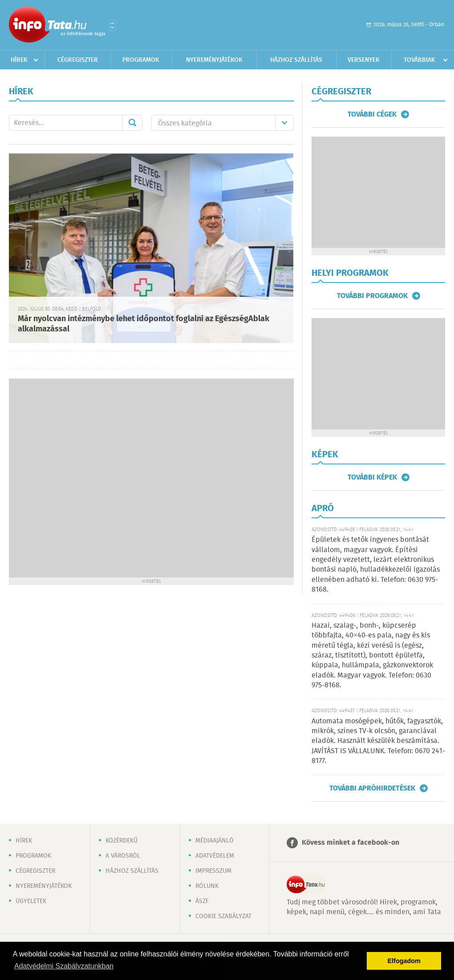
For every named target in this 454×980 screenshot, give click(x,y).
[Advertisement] (99, 477)
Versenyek (364, 60)
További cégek (372, 114)
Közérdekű (122, 841)
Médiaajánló (215, 841)
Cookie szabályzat (223, 916)
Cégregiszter (78, 60)
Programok (141, 60)
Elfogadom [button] (404, 961)
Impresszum (213, 871)
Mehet (132, 123)
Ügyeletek (31, 901)
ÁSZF (202, 901)
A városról (123, 856)
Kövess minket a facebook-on (351, 843)
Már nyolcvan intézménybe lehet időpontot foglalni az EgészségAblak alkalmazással (144, 324)
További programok (372, 296)
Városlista (112, 25)
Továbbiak (420, 60)
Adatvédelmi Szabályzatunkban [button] (64, 966)
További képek (372, 477)
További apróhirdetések (372, 788)
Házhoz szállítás (296, 60)
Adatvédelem (215, 856)
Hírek (19, 60)
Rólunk (207, 886)
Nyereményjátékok (214, 60)
